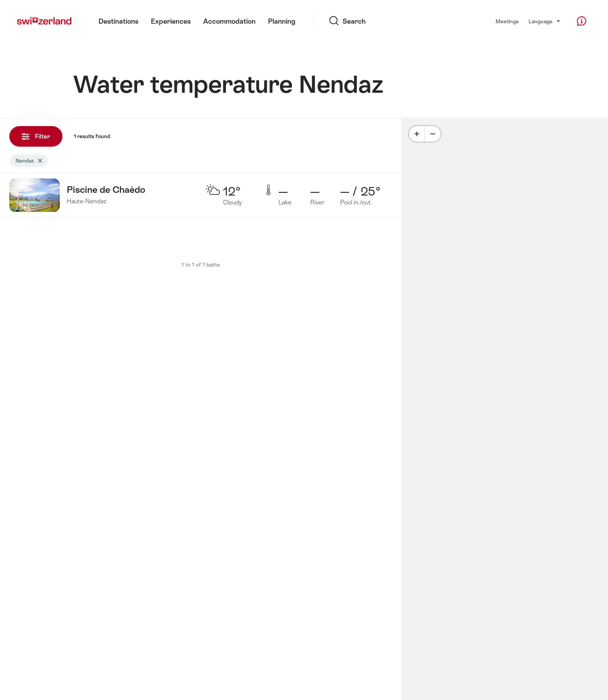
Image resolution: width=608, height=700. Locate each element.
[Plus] (417, 134)
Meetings (507, 21)
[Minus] (433, 134)
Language (545, 21)
